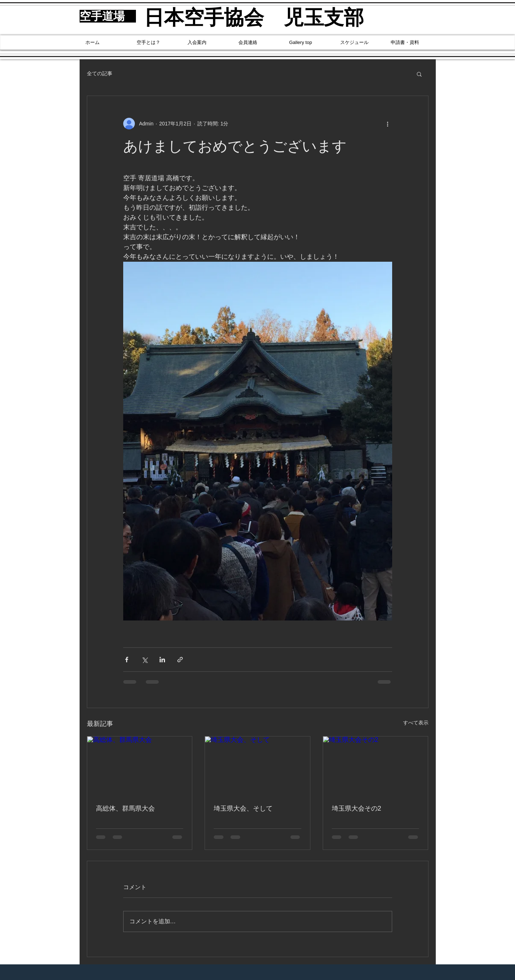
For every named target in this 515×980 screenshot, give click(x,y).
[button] (419, 74)
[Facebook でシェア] (127, 660)
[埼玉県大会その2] (376, 766)
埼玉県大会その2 (357, 808)
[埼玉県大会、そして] (257, 766)
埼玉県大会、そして (243, 808)
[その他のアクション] (388, 124)
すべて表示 (416, 723)
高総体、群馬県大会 (125, 808)
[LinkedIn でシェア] (162, 660)
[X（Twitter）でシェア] (144, 660)
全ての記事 (100, 73)
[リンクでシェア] (180, 660)
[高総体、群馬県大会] (140, 766)
